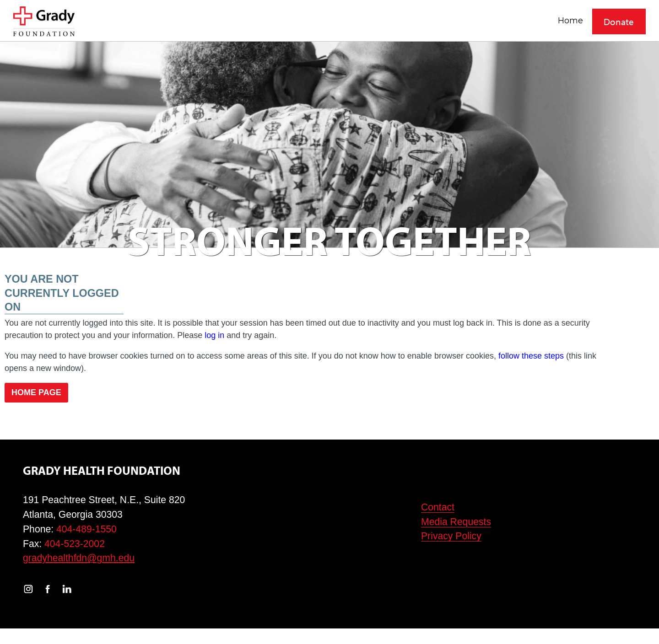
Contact (438, 507)
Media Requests (456, 522)
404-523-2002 (75, 544)
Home (570, 20)
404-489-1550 (86, 529)
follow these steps (531, 356)
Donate (619, 21)
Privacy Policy (451, 536)
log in (214, 335)
